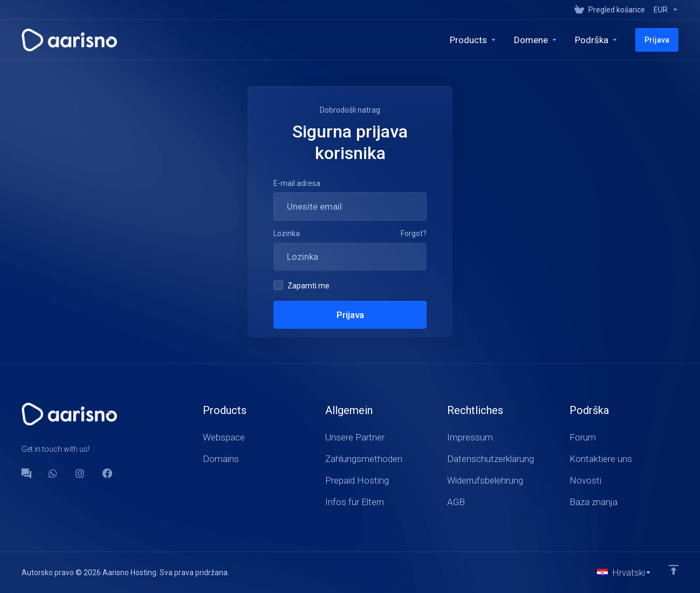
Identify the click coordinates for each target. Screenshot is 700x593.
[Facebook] (107, 473)
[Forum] (26, 473)
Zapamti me (301, 285)
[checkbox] (278, 285)
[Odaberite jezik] (624, 573)
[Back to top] (674, 570)
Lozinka (287, 233)
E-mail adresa (297, 183)
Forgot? (414, 233)
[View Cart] (610, 10)
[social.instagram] (80, 473)
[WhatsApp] (53, 473)
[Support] (596, 40)
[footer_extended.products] (473, 40)
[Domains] (536, 40)
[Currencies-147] (664, 10)
